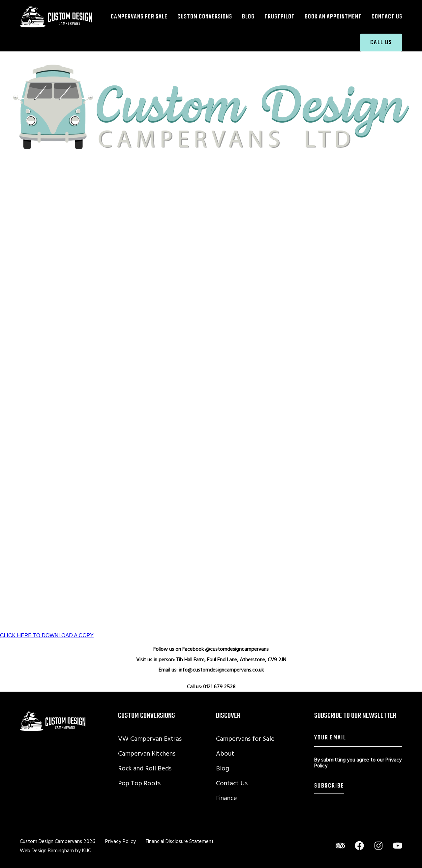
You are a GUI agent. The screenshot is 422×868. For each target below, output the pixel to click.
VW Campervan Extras (150, 738)
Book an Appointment (333, 17)
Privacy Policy (121, 841)
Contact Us (387, 17)
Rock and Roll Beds (145, 768)
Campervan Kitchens (147, 753)
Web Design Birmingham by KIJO (56, 850)
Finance (226, 798)
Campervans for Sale (139, 17)
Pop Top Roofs (139, 783)
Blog (248, 17)
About (225, 753)
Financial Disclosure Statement (180, 841)
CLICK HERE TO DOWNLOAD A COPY (47, 635)
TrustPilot (280, 17)
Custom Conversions (205, 17)
